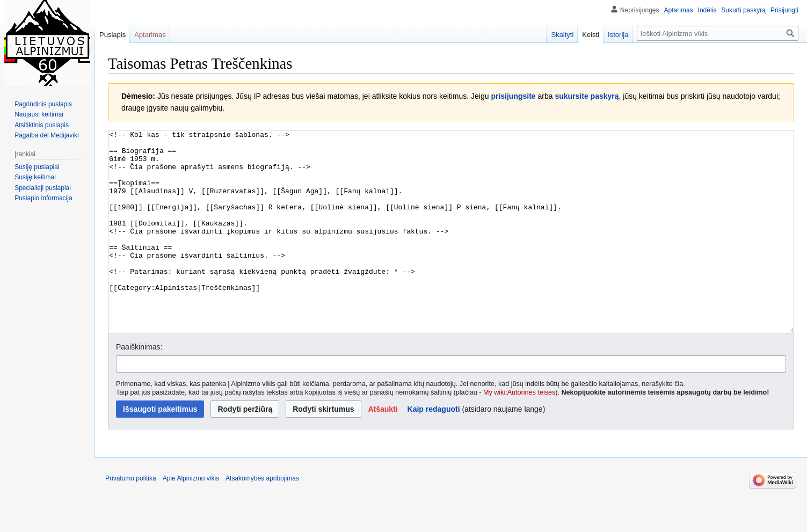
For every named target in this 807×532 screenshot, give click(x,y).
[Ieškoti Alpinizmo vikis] (718, 33)
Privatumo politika (131, 519)
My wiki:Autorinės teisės (519, 433)
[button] (383, 449)
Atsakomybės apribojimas (262, 519)
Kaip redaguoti (434, 449)
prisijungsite (513, 96)
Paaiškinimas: (139, 387)
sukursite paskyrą (587, 96)
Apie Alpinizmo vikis (191, 519)
